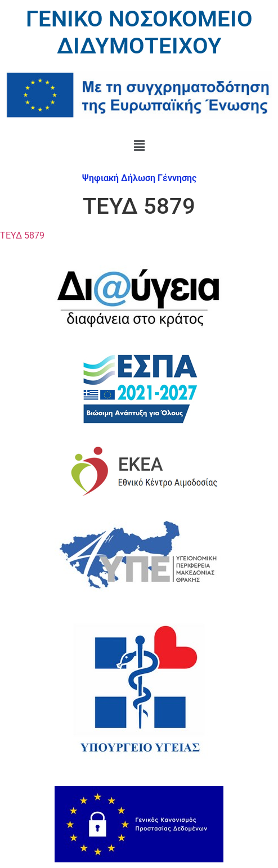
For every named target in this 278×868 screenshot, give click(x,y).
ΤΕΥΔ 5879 (22, 235)
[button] (139, 146)
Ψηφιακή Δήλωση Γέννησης (139, 178)
